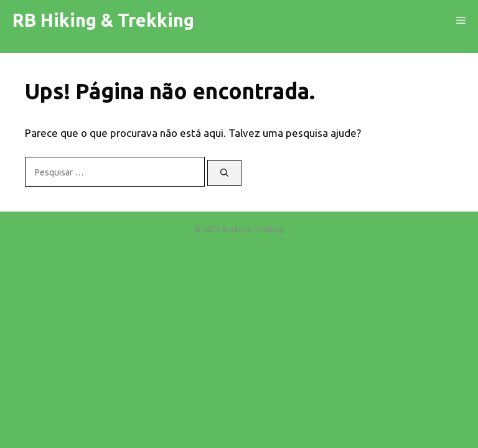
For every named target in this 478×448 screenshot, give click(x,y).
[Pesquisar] (224, 173)
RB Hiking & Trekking (103, 20)
